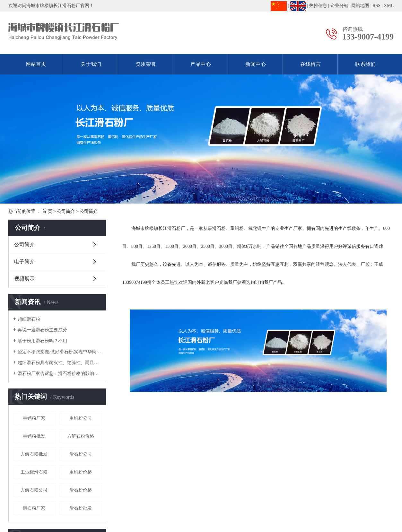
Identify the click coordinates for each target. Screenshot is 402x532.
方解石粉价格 (81, 436)
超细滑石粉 (29, 319)
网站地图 (360, 6)
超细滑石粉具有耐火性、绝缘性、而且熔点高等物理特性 (60, 363)
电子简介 (24, 262)
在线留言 (310, 64)
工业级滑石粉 (34, 472)
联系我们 (365, 64)
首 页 (47, 211)
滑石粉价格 (81, 490)
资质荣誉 (146, 64)
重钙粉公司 (81, 418)
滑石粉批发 (81, 508)
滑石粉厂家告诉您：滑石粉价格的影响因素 (60, 374)
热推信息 (318, 6)
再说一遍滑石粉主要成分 (42, 330)
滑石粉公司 (81, 454)
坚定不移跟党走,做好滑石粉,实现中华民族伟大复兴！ (60, 352)
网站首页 (36, 64)
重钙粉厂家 (34, 418)
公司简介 (66, 211)
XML (389, 6)
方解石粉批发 (34, 454)
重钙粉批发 (34, 436)
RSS (376, 6)
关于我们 (91, 64)
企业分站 (339, 6)
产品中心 (201, 64)
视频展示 (24, 279)
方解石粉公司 (34, 490)
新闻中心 (256, 64)
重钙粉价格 (81, 472)
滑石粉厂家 (34, 508)
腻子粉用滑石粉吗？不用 (42, 341)
